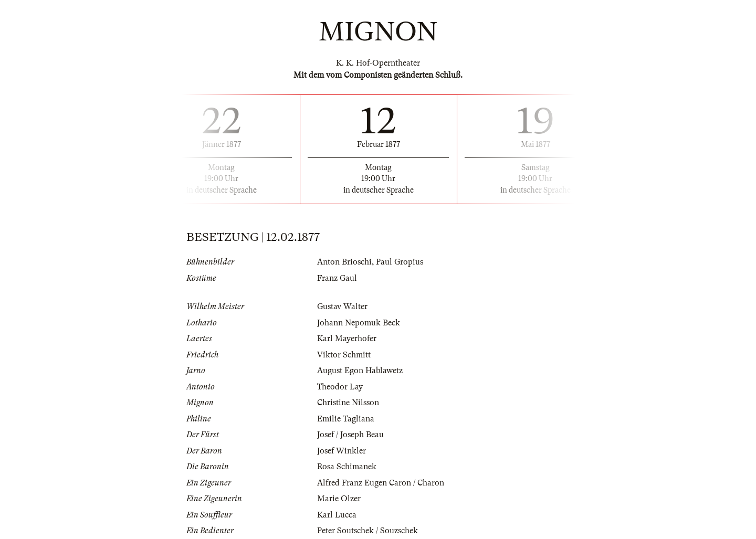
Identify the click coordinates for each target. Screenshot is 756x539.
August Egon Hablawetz (360, 371)
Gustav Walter (342, 307)
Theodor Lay (340, 387)
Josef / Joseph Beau (350, 435)
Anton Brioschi (344, 262)
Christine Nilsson (348, 403)
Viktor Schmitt (344, 355)
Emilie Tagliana (346, 419)
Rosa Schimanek (347, 467)
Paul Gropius (400, 262)
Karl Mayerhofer (347, 339)
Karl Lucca (337, 515)
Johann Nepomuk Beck (359, 323)
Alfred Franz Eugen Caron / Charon (381, 483)
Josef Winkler (342, 451)
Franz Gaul (337, 278)
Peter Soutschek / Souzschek (367, 531)
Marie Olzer (339, 499)
